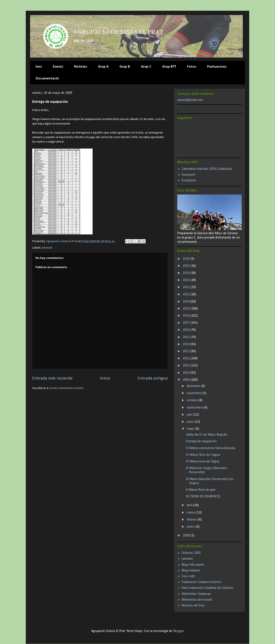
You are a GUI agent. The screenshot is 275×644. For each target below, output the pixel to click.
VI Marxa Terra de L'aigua (203, 455)
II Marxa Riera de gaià (201, 490)
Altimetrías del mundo (197, 600)
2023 (186, 280)
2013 (186, 351)
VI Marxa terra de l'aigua (202, 462)
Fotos (192, 67)
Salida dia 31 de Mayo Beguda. (207, 435)
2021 (186, 295)
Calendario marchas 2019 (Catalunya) (207, 169)
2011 (186, 366)
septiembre (195, 408)
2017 (186, 323)
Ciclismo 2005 (191, 553)
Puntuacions (217, 67)
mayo (191, 429)
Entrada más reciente (52, 378)
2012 (186, 358)
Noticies (81, 67)
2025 (186, 266)
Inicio (105, 378)
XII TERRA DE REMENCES (203, 497)
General (47, 248)
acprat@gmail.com (190, 100)
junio (191, 422)
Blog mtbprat (191, 571)
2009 (186, 380)
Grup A (103, 67)
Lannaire (187, 559)
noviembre (195, 393)
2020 (186, 302)
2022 (186, 287)
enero (191, 527)
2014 (186, 344)
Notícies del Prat (193, 606)
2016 (186, 330)
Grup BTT (169, 67)
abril (190, 505)
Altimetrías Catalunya (196, 594)
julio (190, 415)
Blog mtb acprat (193, 565)
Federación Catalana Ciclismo (201, 582)
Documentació (47, 78)
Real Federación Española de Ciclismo (207, 588)
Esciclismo (189, 181)
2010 (186, 373)
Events (58, 67)
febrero (192, 520)
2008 (186, 536)
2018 (186, 316)
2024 (186, 273)
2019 (186, 309)
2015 (186, 337)
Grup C (146, 67)
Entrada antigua (153, 378)
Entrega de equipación (201, 441)
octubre (193, 400)
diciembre (194, 386)
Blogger (178, 631)
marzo (191, 513)
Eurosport (189, 175)
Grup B (125, 67)
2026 (186, 259)
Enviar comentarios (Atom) (67, 388)
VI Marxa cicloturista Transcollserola (211, 448)
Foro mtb (188, 576)
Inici (39, 67)
